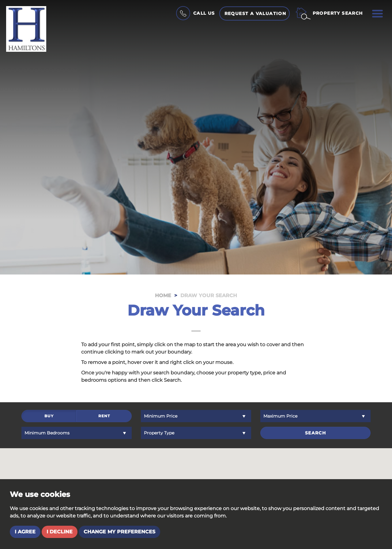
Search (315, 433)
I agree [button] (25, 532)
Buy (49, 417)
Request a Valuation (255, 13)
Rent (104, 417)
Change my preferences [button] (119, 532)
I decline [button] (60, 532)
